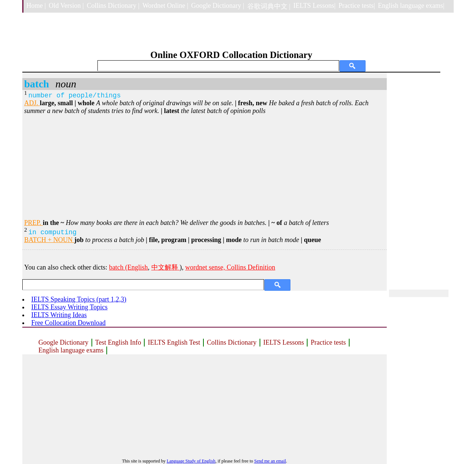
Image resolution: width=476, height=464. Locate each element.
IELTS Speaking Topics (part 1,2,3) (79, 299)
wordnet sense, (206, 267)
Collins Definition (251, 267)
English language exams (71, 350)
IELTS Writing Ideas (59, 315)
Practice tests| (357, 6)
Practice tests (328, 342)
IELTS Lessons (284, 342)
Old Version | (66, 6)
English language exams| (411, 6)
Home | (36, 6)
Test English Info (118, 342)
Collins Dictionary (232, 342)
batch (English (128, 267)
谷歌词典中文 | (269, 6)
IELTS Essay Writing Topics (69, 307)
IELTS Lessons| (314, 6)
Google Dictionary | (218, 6)
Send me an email (270, 461)
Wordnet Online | (165, 6)
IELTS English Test (174, 342)
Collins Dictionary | (113, 6)
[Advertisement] (205, 167)
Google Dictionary (63, 342)
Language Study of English (191, 461)
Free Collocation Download (68, 323)
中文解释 (166, 267)
